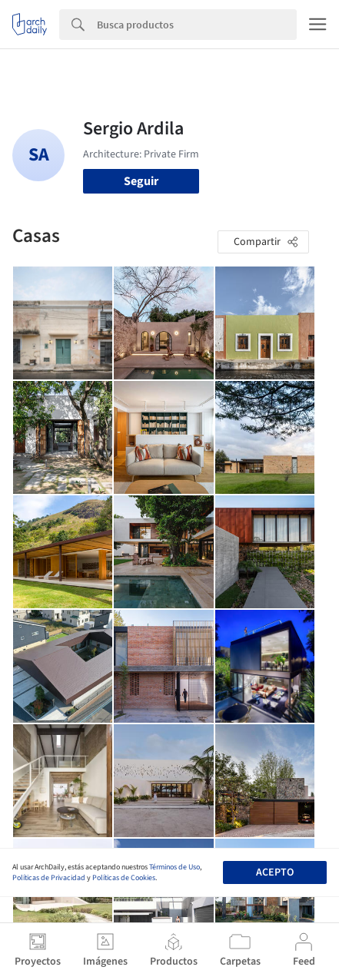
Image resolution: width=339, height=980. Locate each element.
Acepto (275, 872)
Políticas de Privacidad (49, 878)
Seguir (141, 181)
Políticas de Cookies (124, 878)
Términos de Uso (174, 867)
